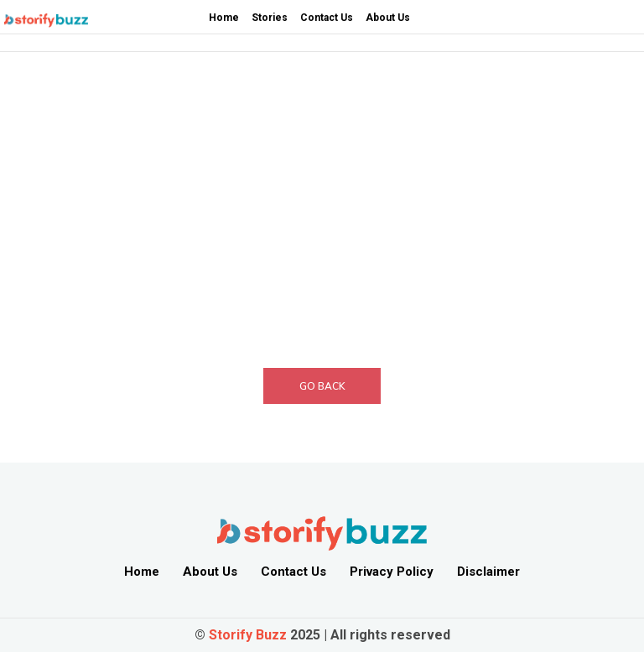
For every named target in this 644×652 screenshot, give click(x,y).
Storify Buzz (248, 635)
